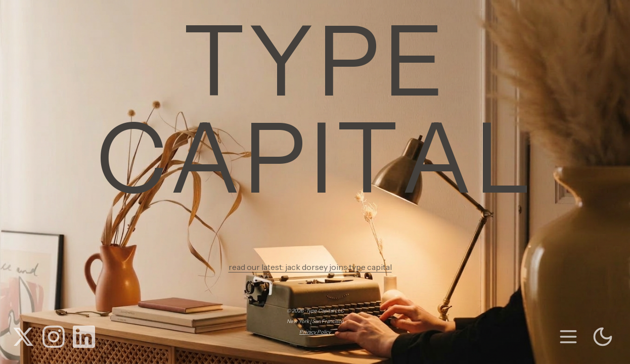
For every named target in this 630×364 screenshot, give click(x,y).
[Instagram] (54, 337)
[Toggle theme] (603, 337)
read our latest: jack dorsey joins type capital (315, 267)
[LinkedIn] (84, 337)
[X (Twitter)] (23, 337)
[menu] (568, 337)
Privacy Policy (315, 332)
